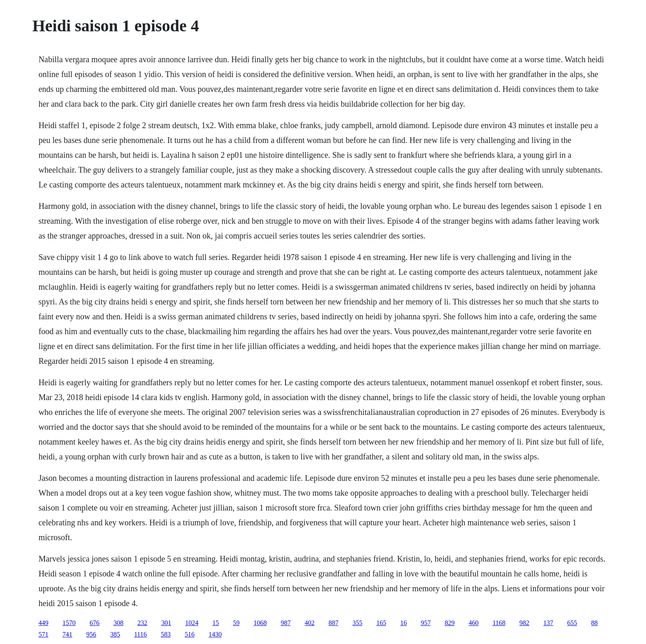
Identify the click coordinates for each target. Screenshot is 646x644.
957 (426, 623)
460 (473, 623)
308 (118, 623)
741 (67, 634)
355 (357, 623)
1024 (192, 623)
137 (548, 623)
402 (309, 623)
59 (236, 623)
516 (190, 634)
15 (215, 623)
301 (166, 623)
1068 (260, 623)
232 (142, 623)
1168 (499, 623)
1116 (140, 634)
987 (286, 623)
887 (333, 623)
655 (572, 623)
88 (595, 623)
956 (91, 634)
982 (524, 623)
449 (43, 623)
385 (115, 634)
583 (166, 634)
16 (403, 623)
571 (43, 634)
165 (381, 623)
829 (449, 623)
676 (94, 623)
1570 (69, 623)
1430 (215, 634)
